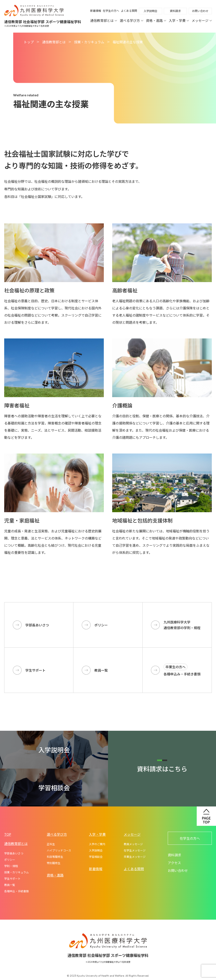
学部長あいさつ (14, 853)
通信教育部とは (104, 21)
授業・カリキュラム (89, 42)
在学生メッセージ (135, 850)
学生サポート (12, 879)
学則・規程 (11, 866)
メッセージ (202, 21)
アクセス (174, 863)
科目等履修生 (55, 857)
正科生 (51, 844)
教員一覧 (10, 885)
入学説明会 (150, 11)
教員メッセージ (133, 844)
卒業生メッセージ (135, 857)
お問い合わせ (200, 11)
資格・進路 (156, 21)
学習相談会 (96, 857)
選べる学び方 (131, 21)
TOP (8, 834)
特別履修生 (54, 863)
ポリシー (10, 860)
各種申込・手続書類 (16, 891)
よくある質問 (129, 11)
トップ (29, 42)
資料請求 (175, 11)
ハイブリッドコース (59, 850)
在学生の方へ (111, 11)
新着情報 (96, 11)
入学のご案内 (97, 844)
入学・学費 (179, 21)
